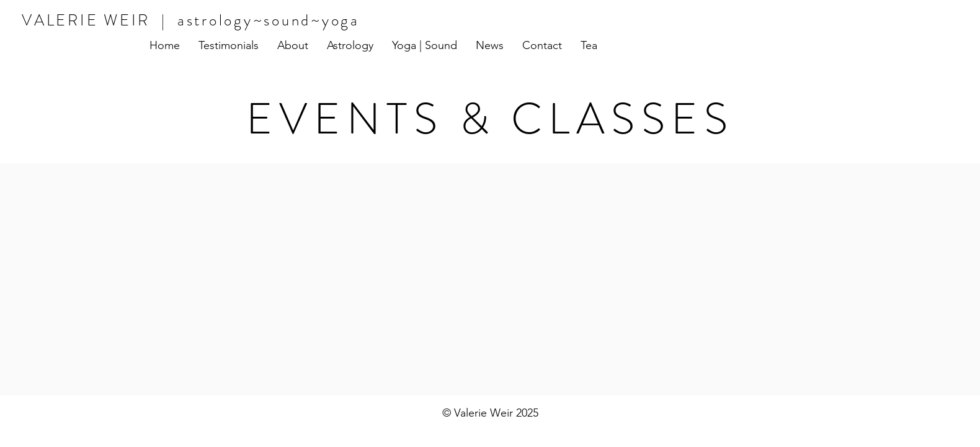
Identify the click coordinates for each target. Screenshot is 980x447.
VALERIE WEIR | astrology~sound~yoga (191, 20)
